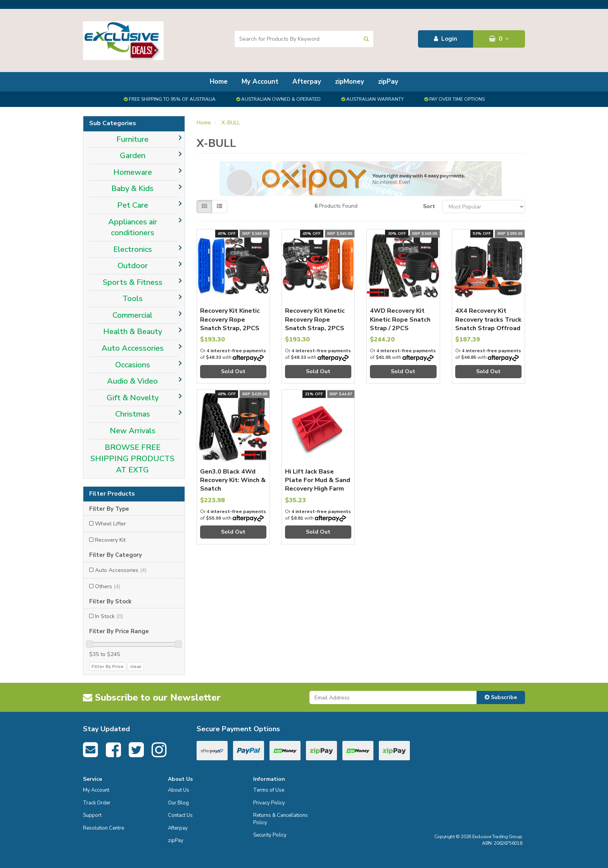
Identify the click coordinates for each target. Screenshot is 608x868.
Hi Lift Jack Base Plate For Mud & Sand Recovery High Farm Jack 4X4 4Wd (318, 485)
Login (446, 39)
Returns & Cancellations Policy (281, 819)
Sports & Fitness (133, 282)
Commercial (132, 315)
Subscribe (501, 697)
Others (108, 586)
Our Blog (178, 803)
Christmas (133, 414)
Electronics (133, 249)
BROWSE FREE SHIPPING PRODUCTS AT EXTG (132, 458)
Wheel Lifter (111, 524)
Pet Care (133, 205)
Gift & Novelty (133, 398)
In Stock (109, 616)
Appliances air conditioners (133, 227)
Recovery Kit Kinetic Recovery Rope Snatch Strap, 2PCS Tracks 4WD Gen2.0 (315, 324)
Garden (133, 156)
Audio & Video (132, 381)
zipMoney (350, 82)
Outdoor (133, 266)
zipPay (388, 82)
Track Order (97, 803)
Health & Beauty (133, 332)
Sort (429, 206)
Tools (133, 299)
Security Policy (270, 835)
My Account (260, 82)
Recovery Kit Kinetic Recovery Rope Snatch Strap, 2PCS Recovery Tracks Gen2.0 (230, 328)
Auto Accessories (133, 348)
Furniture (132, 139)
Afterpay (307, 82)
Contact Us (180, 815)
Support (92, 815)
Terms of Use (269, 790)
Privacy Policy (269, 803)
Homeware (133, 172)
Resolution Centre (104, 828)
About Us (179, 790)
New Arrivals (133, 431)
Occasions (133, 365)
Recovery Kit (110, 540)
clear (136, 666)
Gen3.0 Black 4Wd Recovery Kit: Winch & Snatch (233, 480)
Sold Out (233, 371)
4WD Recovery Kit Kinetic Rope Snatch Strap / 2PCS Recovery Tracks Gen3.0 (400, 328)
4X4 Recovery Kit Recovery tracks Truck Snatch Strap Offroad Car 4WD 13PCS (488, 324)
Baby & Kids (132, 189)
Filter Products (112, 494)
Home (219, 82)
